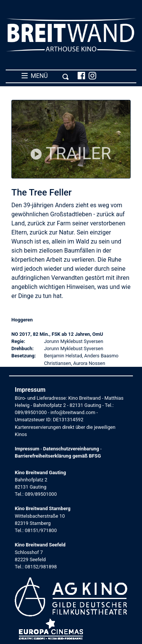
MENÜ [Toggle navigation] (45, 76)
